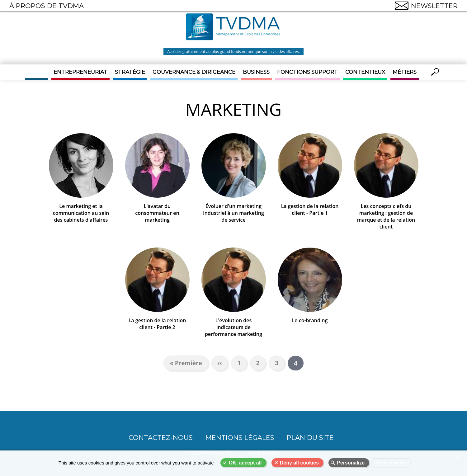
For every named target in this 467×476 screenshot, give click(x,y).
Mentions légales (240, 438)
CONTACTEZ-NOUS (161, 438)
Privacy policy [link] (391, 463)
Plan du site (310, 438)
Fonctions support (307, 72)
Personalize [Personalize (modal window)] (351, 463)
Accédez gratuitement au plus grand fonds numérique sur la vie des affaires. (233, 52)
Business (256, 72)
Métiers (405, 72)
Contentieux (365, 72)
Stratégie (130, 72)
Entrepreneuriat (80, 72)
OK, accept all (245, 463)
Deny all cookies (299, 463)
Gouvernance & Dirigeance (194, 72)
